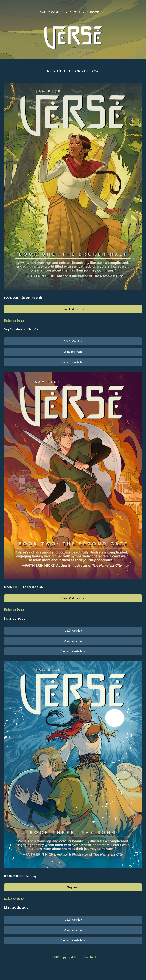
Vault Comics (52, 12)
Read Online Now (73, 309)
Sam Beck (90, 957)
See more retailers (73, 362)
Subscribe (96, 12)
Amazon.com (73, 352)
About (75, 12)
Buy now (73, 887)
